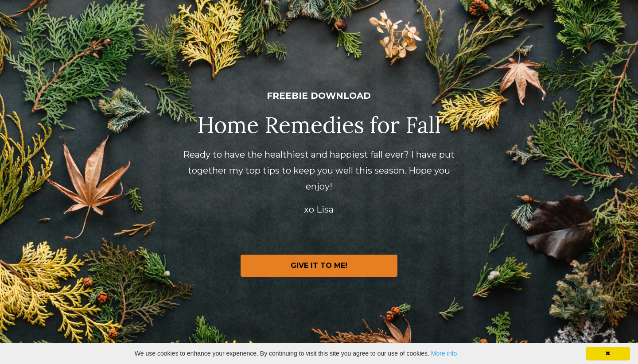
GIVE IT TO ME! (319, 265)
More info (444, 353)
